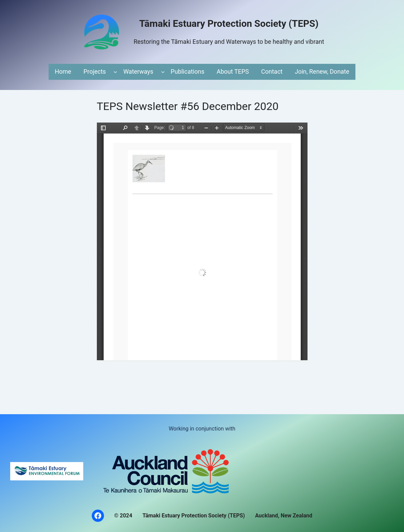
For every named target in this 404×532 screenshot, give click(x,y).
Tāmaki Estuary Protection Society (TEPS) (229, 24)
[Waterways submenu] (163, 72)
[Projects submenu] (115, 72)
